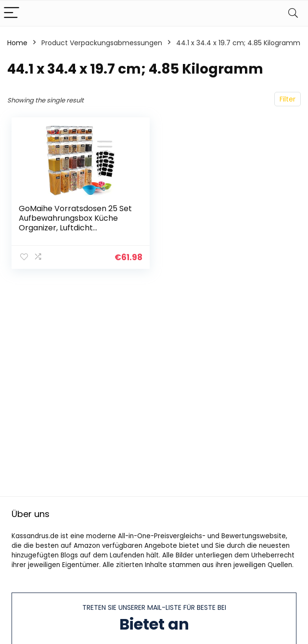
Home (17, 43)
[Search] (293, 13)
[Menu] (12, 13)
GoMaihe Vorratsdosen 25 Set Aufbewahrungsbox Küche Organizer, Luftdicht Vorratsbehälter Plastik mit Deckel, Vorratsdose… (75, 228)
